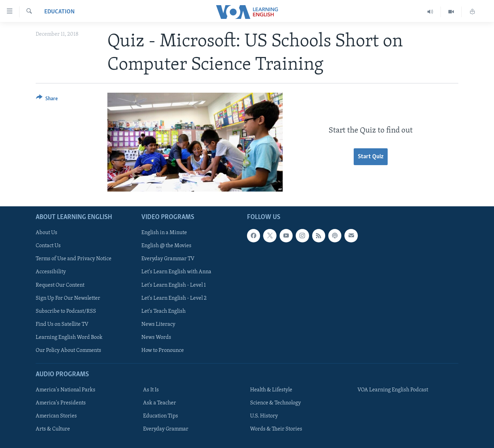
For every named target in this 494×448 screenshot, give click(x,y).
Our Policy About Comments (68, 350)
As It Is (151, 390)
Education (60, 12)
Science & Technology (275, 403)
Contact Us (48, 246)
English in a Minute (164, 233)
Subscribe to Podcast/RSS (66, 311)
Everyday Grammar (166, 429)
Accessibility (51, 272)
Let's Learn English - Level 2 (174, 298)
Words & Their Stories (276, 429)
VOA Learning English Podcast (393, 390)
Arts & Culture (53, 429)
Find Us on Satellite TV (62, 324)
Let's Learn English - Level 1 (174, 285)
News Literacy (158, 324)
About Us (46, 233)
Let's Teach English (163, 311)
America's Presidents (61, 403)
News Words (156, 337)
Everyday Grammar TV (168, 259)
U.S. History (264, 416)
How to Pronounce (163, 350)
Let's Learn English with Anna (176, 272)
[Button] (47, 100)
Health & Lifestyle (271, 390)
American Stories (56, 416)
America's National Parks (66, 390)
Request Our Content (60, 285)
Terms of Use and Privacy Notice (74, 259)
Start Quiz (371, 157)
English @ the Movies (166, 246)
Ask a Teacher (160, 403)
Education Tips (161, 416)
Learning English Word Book (69, 337)
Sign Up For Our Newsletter (68, 298)
